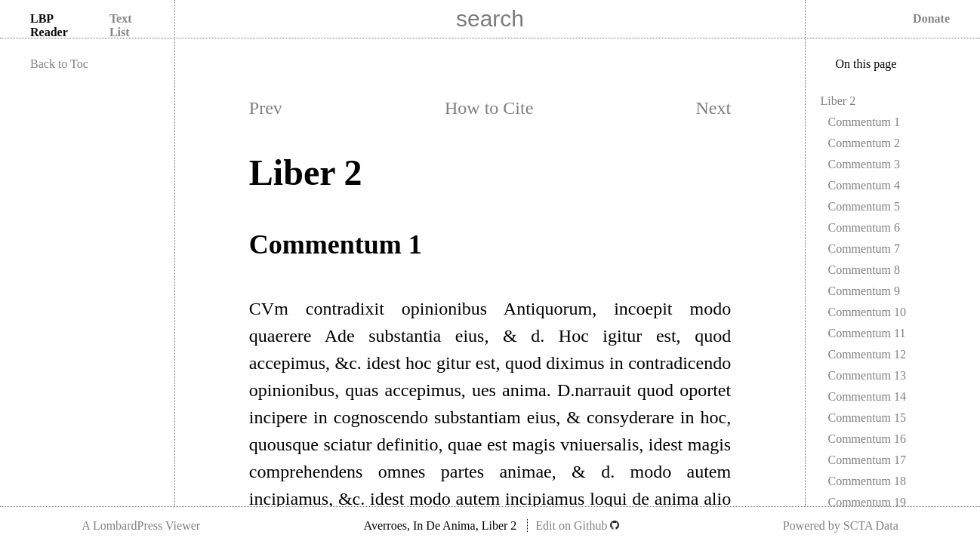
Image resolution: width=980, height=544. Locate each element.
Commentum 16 (868, 439)
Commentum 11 (867, 333)
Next (714, 108)
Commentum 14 (868, 396)
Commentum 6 (864, 227)
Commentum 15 (868, 418)
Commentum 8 (864, 270)
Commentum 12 (868, 354)
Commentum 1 (864, 122)
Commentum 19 (868, 502)
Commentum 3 (864, 164)
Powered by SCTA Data (841, 526)
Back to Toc (59, 64)
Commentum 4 (864, 185)
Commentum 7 (864, 249)
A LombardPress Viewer (141, 526)
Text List (121, 25)
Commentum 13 (868, 375)
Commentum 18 (868, 481)
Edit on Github (577, 526)
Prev (266, 108)
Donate (931, 18)
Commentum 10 (868, 312)
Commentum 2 (864, 143)
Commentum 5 (864, 206)
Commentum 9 (864, 291)
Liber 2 (838, 101)
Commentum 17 (868, 460)
